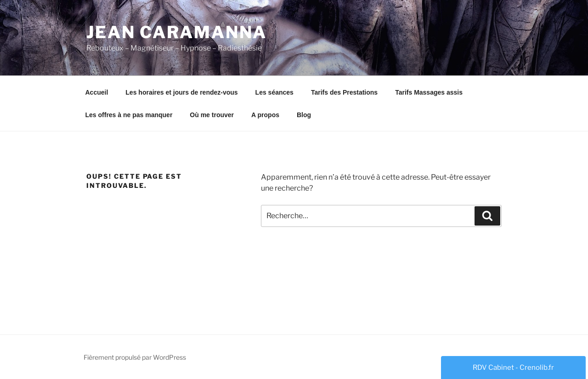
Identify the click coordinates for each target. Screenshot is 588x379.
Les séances (274, 92)
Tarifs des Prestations (344, 92)
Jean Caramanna (177, 32)
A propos (265, 115)
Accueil (97, 92)
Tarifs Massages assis (429, 92)
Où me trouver (212, 115)
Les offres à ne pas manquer (129, 115)
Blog (304, 115)
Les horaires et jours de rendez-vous (181, 92)
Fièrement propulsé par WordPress (135, 357)
